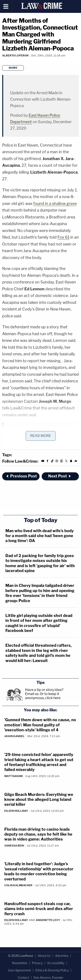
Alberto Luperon (15, 55)
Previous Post (21, 476)
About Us (44, 956)
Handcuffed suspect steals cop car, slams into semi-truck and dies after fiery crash (39, 909)
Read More (41, 436)
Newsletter (20, 963)
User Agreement (19, 970)
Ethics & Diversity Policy (52, 970)
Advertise (62, 956)
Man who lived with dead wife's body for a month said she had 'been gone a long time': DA (40, 536)
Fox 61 (63, 237)
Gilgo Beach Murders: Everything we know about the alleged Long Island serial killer (39, 800)
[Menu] (6, 6)
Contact (23, 978)
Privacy (37, 963)
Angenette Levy (48, 920)
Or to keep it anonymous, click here (43, 696)
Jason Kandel (14, 736)
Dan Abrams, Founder (48, 978)
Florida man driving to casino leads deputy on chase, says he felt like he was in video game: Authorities (38, 834)
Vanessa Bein (14, 846)
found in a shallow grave (55, 204)
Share (13, 68)
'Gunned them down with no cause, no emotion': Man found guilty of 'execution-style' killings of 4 (40, 725)
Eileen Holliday (16, 811)
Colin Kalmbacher (18, 885)
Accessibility (56, 963)
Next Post (60, 476)
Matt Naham (13, 776)
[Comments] (3, 61)
